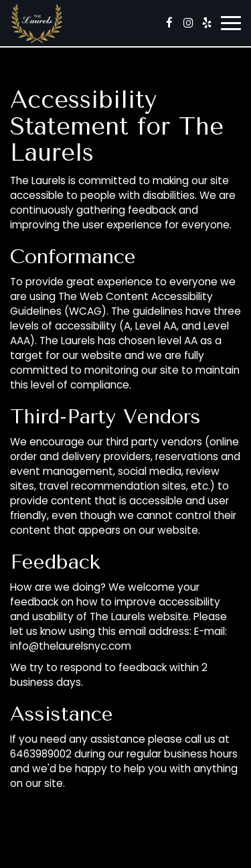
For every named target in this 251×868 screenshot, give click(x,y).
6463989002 (41, 754)
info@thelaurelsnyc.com (71, 646)
